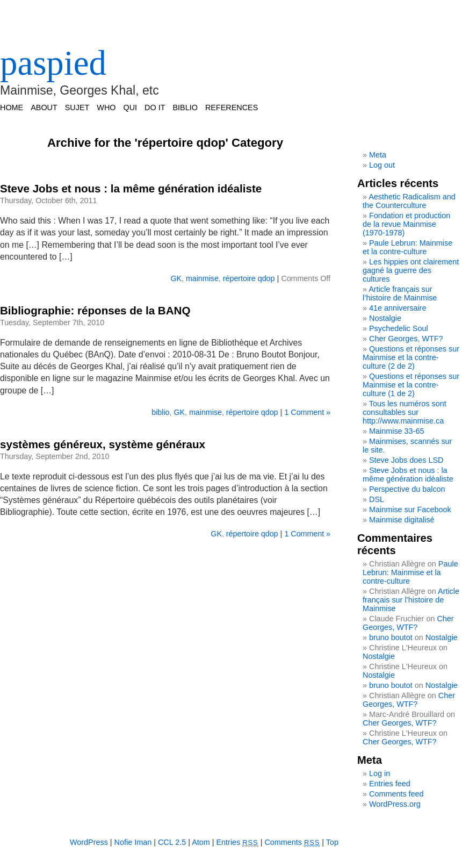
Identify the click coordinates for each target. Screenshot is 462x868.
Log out (382, 165)
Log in (380, 773)
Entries (237, 842)
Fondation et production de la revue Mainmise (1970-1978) (406, 224)
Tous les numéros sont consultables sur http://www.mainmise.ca (405, 412)
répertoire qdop (249, 278)
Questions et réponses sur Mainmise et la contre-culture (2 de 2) (411, 357)
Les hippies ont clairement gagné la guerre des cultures (411, 270)
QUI (131, 107)
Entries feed (390, 784)
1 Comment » (307, 412)
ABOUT (44, 107)
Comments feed (396, 794)
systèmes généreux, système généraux (103, 444)
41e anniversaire (398, 308)
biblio (160, 412)
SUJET (77, 107)
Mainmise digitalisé (402, 520)
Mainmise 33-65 (396, 431)
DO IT (155, 107)
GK (176, 278)
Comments (292, 842)
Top (332, 842)
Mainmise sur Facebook (410, 510)
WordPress (89, 842)
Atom (201, 842)
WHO (106, 107)
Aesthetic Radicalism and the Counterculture (409, 201)
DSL (377, 499)
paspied (53, 63)
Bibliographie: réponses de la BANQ (95, 310)
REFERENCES (232, 107)
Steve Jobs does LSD (406, 460)
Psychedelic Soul (399, 328)
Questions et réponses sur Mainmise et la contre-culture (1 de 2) (411, 385)
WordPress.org (395, 804)
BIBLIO (185, 107)
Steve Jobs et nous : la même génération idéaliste (131, 188)
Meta (378, 155)
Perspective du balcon (407, 489)
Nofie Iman (133, 842)
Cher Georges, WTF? (406, 339)
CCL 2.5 (172, 842)
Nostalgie (385, 318)
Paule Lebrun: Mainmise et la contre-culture (407, 247)
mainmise (202, 278)
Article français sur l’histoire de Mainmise (400, 293)
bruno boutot (391, 637)
